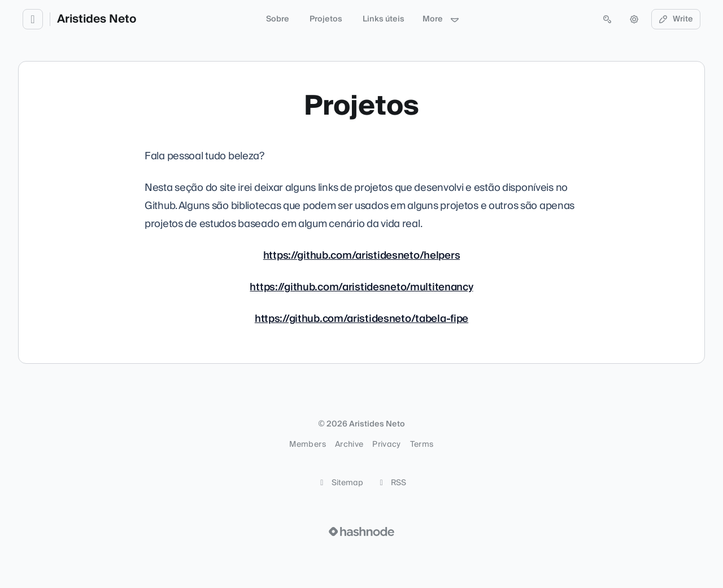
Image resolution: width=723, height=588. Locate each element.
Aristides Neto (97, 19)
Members (307, 445)
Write (676, 19)
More (441, 19)
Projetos (326, 19)
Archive (349, 445)
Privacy (386, 445)
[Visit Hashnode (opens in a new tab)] (361, 532)
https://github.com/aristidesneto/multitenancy (361, 287)
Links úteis (384, 19)
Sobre (278, 19)
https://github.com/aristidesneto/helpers (361, 256)
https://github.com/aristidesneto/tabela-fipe (361, 319)
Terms (422, 445)
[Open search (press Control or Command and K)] (607, 19)
